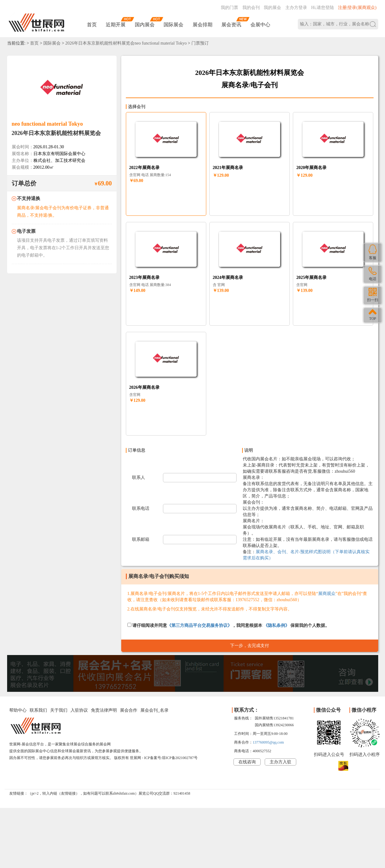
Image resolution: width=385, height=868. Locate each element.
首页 (92, 25)
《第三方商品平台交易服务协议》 (199, 625)
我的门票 (229, 8)
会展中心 (260, 25)
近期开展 (116, 25)
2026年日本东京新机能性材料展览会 (56, 133)
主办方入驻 (280, 762)
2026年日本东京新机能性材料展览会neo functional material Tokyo (126, 43)
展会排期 (203, 25)
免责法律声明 (104, 710)
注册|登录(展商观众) (357, 8)
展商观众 (327, 594)
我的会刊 (251, 8)
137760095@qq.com (268, 742)
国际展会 (173, 25)
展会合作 (129, 710)
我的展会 (272, 8)
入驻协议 (79, 710)
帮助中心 (18, 710)
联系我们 (38, 710)
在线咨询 (247, 762)
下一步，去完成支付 (250, 646)
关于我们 (59, 710)
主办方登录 (296, 8)
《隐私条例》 (276, 625)
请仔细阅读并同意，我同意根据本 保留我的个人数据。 (229, 625)
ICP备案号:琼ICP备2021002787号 (171, 758)
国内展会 (145, 25)
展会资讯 (231, 25)
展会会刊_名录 (154, 710)
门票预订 (200, 43)
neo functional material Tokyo (47, 124)
